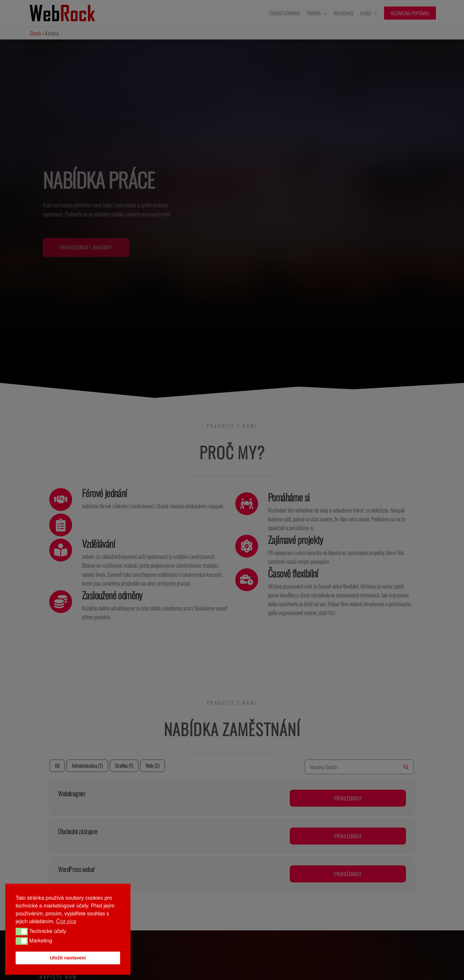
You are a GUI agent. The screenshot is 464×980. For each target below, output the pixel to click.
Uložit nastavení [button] (68, 958)
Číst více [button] (66, 921)
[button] (22, 931)
